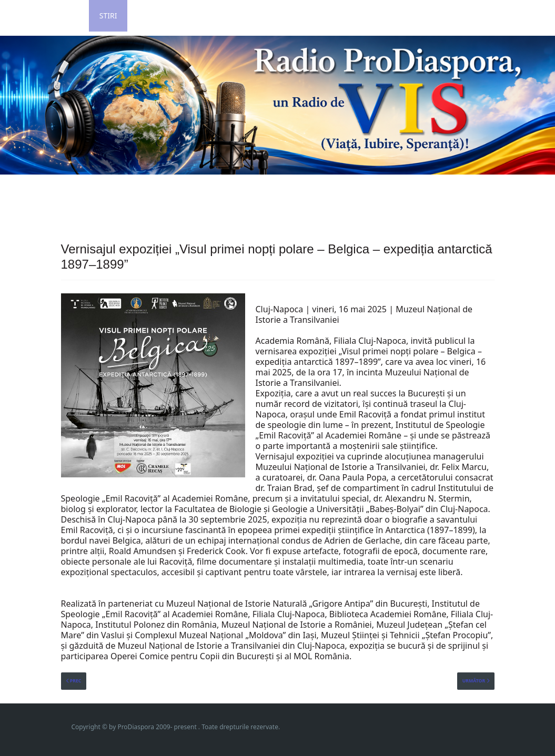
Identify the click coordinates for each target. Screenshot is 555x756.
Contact (329, 16)
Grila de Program (257, 16)
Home (67, 16)
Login (149, 16)
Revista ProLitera (465, 16)
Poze (191, 16)
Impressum (388, 16)
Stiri (108, 16)
